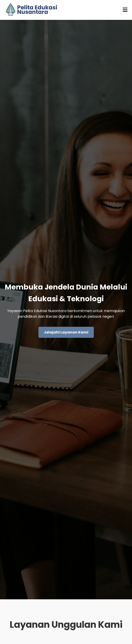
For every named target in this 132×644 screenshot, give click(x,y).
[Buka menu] (125, 10)
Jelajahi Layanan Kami (66, 332)
